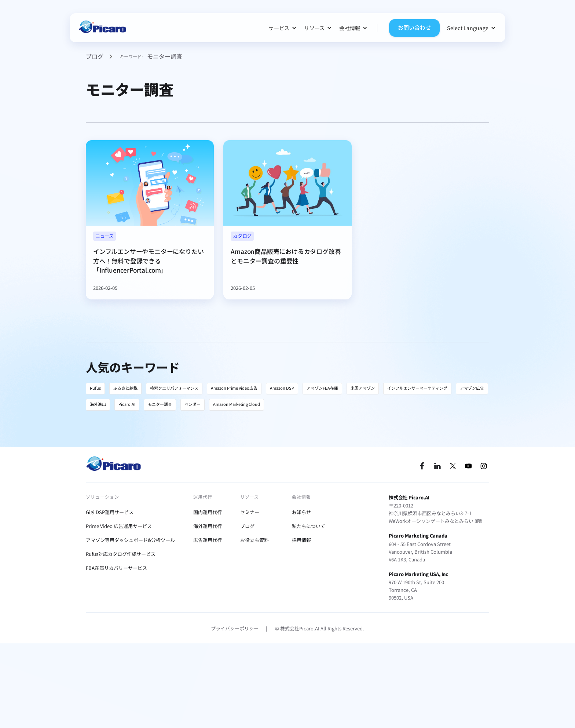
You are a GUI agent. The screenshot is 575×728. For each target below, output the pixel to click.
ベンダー (193, 404)
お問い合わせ (414, 27)
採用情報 (301, 540)
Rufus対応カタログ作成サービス (121, 554)
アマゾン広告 (472, 388)
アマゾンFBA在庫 (322, 388)
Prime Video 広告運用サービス (119, 526)
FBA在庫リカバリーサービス (116, 568)
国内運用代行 (208, 512)
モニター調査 (160, 404)
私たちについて (309, 526)
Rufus (95, 388)
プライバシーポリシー (235, 628)
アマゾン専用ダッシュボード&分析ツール (130, 540)
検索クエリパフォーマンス (174, 388)
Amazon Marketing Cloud (237, 404)
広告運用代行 (208, 540)
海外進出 (98, 404)
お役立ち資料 (254, 540)
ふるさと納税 (125, 388)
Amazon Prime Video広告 (234, 388)
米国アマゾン (363, 388)
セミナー (250, 512)
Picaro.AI (127, 404)
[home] (102, 28)
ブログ (95, 56)
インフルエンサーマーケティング (417, 388)
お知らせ (301, 512)
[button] (283, 28)
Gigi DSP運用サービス (110, 512)
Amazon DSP (282, 388)
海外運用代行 (208, 526)
